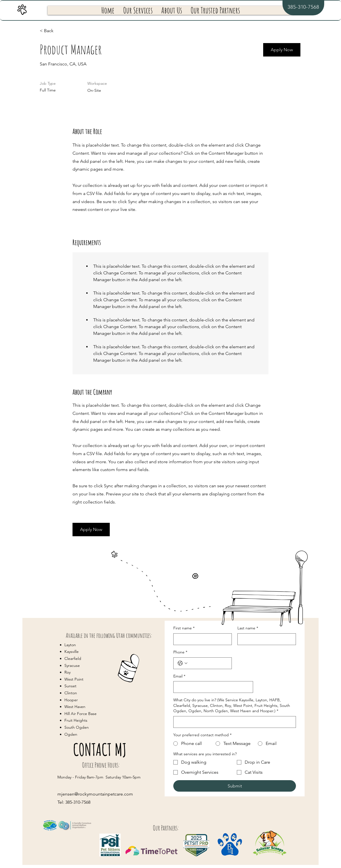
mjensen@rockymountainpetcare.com (95, 794)
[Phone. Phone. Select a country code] (183, 663)
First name (184, 628)
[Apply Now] (282, 50)
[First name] (201, 639)
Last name (248, 628)
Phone (180, 652)
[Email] (212, 687)
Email (179, 676)
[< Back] (60, 31)
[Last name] (265, 639)
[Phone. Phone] (208, 663)
